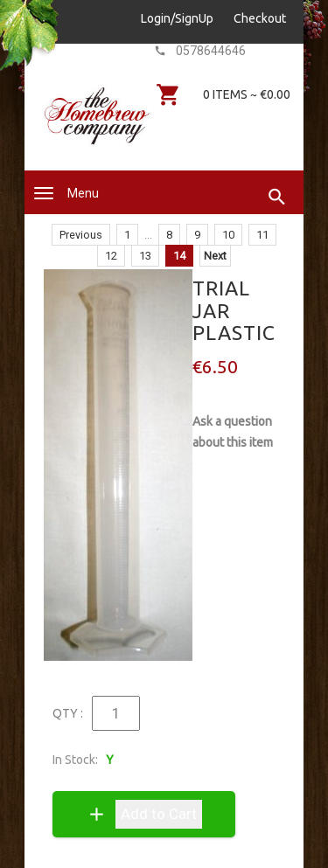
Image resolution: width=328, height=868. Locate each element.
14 (179, 256)
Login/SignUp (177, 18)
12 (111, 256)
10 (228, 235)
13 (145, 256)
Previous (81, 235)
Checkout (260, 18)
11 (262, 235)
